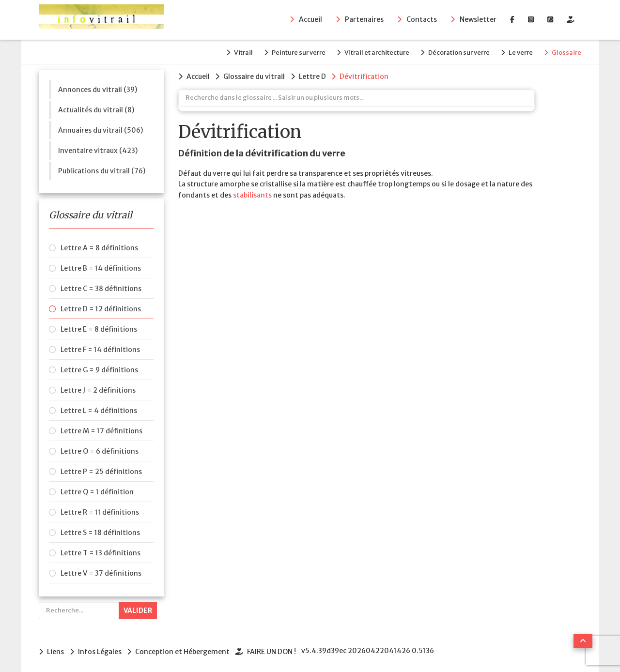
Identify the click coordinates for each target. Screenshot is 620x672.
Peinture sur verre (289, 52)
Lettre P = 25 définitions (101, 470)
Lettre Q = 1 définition (97, 490)
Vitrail (231, 52)
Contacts (422, 20)
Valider (138, 609)
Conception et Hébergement (185, 650)
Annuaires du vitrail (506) (101, 128)
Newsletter (478, 20)
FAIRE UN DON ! (275, 650)
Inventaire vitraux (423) (98, 149)
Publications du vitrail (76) (102, 169)
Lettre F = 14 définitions (100, 348)
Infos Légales (101, 650)
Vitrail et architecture (370, 52)
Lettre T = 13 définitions (101, 551)
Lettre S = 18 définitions (100, 531)
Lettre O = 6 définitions (100, 450)
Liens (55, 650)
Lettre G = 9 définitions (99, 368)
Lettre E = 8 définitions (99, 328)
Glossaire (566, 52)
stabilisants (252, 193)
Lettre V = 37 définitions (101, 572)
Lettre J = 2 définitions (98, 389)
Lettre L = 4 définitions (99, 409)
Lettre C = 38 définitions (101, 287)
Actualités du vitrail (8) (96, 108)
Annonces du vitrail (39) (98, 88)
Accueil (310, 20)
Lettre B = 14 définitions (101, 267)
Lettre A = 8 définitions (99, 246)
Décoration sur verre (454, 52)
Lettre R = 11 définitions (100, 511)
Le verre (518, 52)
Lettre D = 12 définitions (101, 307)
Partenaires (364, 20)
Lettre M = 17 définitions (101, 429)
